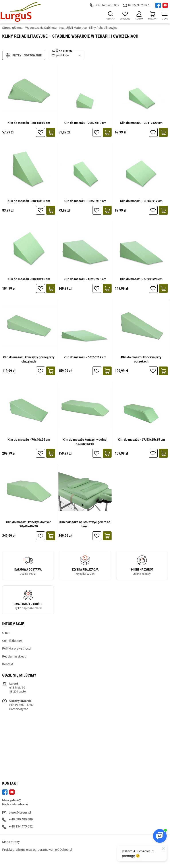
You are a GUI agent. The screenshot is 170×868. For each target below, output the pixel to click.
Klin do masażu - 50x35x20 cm (141, 279)
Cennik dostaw (12, 641)
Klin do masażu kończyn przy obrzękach (141, 359)
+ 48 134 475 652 (21, 826)
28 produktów (61, 55)
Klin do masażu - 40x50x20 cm (85, 279)
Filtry (14, 55)
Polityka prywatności (17, 648)
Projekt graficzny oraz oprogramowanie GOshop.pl (37, 850)
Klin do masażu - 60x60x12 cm (85, 357)
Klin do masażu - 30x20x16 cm (85, 201)
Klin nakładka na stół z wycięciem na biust (85, 524)
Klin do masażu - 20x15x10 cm (29, 123)
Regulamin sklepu (14, 656)
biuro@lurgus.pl (139, 5)
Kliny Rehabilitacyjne (103, 28)
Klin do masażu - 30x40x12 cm (141, 201)
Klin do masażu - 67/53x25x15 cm (141, 440)
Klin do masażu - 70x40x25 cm (29, 440)
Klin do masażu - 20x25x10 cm (85, 123)
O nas (6, 633)
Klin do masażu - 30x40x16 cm (29, 279)
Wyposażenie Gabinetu (41, 28)
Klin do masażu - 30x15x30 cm (29, 201)
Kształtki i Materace (73, 28)
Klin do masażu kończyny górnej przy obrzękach (29, 359)
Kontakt (8, 664)
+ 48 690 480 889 (107, 5)
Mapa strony (11, 842)
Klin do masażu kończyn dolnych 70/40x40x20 (29, 524)
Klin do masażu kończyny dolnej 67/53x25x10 (85, 442)
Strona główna (12, 28)
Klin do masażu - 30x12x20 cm (141, 123)
